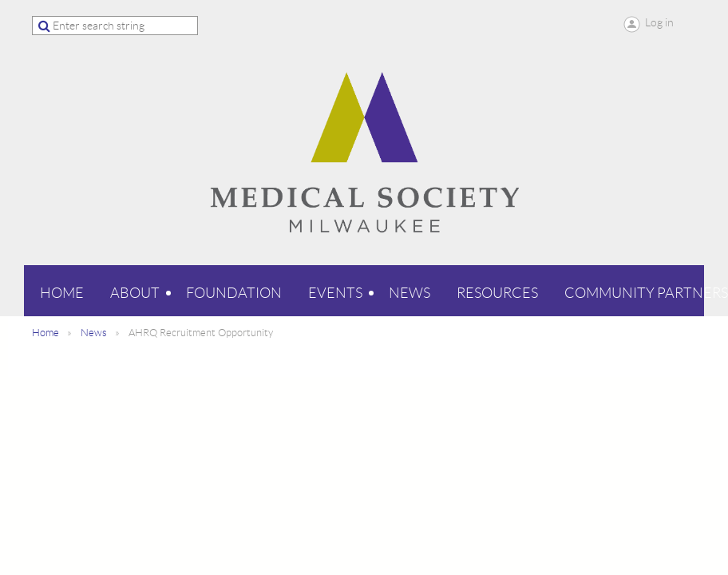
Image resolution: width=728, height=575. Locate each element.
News (94, 333)
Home (45, 333)
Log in (659, 22)
